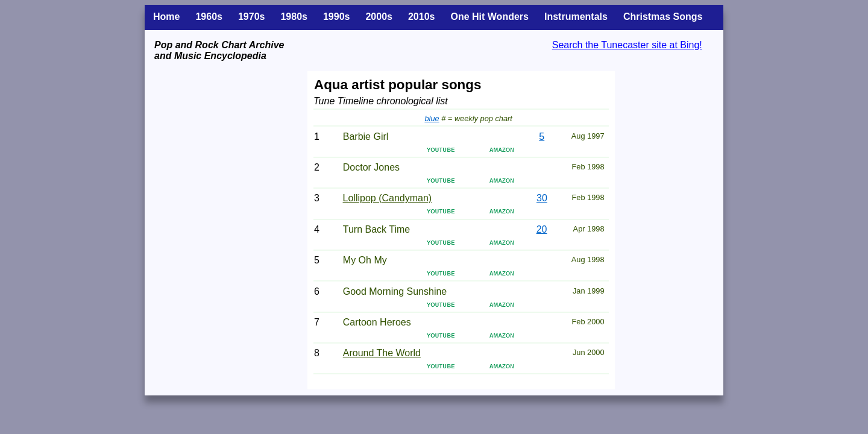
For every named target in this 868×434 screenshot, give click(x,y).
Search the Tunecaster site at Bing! (627, 45)
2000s (379, 17)
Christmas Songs (663, 17)
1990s (337, 17)
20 (542, 229)
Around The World (382, 353)
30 (542, 198)
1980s (294, 17)
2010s (422, 17)
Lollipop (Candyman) (388, 198)
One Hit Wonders (489, 17)
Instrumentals (576, 17)
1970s (252, 17)
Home (166, 17)
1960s (209, 17)
